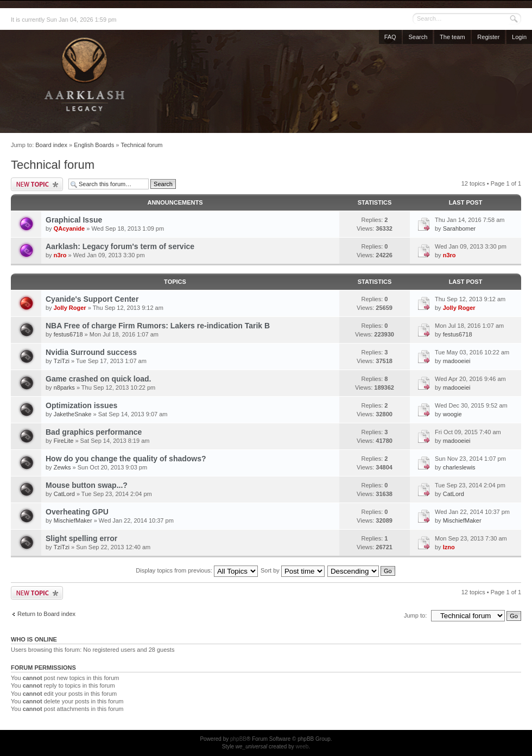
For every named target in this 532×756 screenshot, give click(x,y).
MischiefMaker (73, 520)
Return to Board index (46, 614)
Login (519, 37)
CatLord (64, 494)
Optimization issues (81, 405)
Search (418, 37)
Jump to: (415, 615)
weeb (302, 747)
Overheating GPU (77, 512)
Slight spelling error (81, 538)
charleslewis (459, 467)
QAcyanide (69, 228)
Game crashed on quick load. (99, 379)
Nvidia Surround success (91, 352)
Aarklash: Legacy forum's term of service (120, 246)
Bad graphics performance (94, 432)
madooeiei (457, 361)
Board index (51, 145)
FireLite (64, 441)
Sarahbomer (460, 228)
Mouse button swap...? (87, 485)
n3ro (60, 255)
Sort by (293, 570)
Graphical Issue (74, 220)
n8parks (64, 387)
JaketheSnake (73, 414)
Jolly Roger (70, 308)
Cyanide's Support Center (92, 299)
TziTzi (62, 361)
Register (488, 37)
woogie (452, 414)
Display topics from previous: (197, 570)
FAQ (390, 37)
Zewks (62, 467)
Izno (449, 547)
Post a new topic (37, 184)
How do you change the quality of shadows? (126, 459)
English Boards (94, 145)
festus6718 (68, 334)
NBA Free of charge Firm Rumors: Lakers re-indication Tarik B (158, 326)
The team (452, 37)
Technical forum (141, 145)
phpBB (238, 739)
